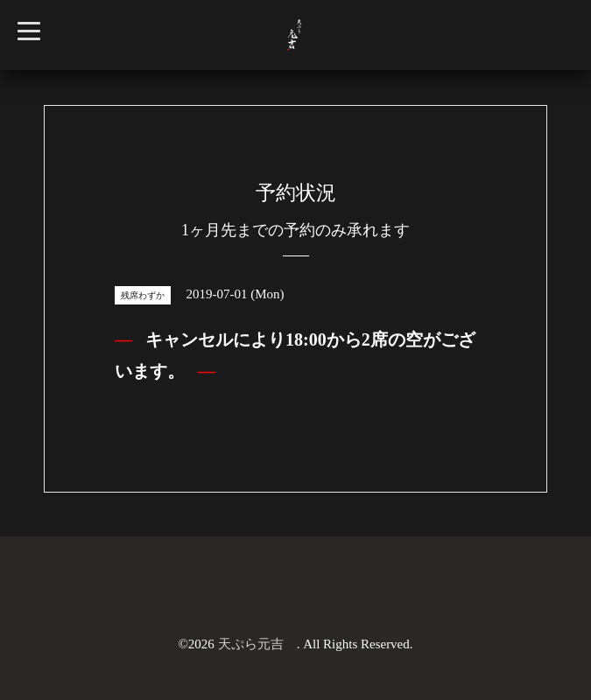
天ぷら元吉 (257, 644)
